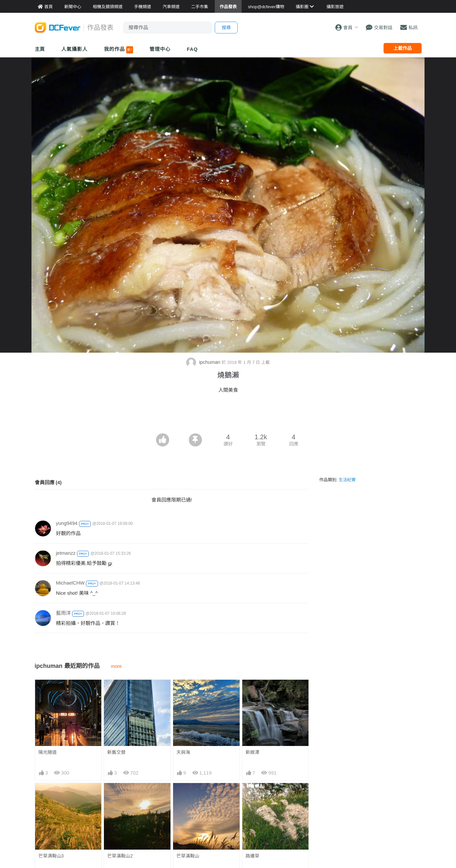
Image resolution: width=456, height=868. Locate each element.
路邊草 (252, 856)
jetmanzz (66, 553)
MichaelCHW (70, 583)
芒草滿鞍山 (188, 856)
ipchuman (204, 362)
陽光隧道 (48, 752)
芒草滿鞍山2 (120, 856)
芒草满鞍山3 (51, 856)
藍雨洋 (63, 613)
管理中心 (160, 49)
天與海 (183, 752)
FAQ (192, 49)
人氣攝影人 (74, 49)
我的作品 (119, 50)
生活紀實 (347, 480)
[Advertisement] (228, 415)
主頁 (40, 49)
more (117, 666)
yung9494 (67, 523)
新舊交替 (116, 752)
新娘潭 (252, 752)
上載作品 (403, 48)
